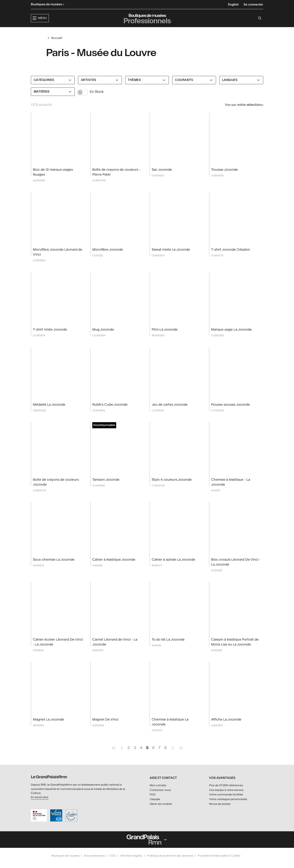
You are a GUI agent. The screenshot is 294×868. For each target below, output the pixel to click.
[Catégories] (53, 88)
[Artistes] (100, 88)
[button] (94, 32)
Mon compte (158, 793)
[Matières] (53, 99)
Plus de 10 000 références (226, 793)
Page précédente (122, 754)
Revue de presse (220, 812)
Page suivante (173, 754)
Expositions (120, 32)
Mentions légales (131, 863)
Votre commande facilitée (226, 802)
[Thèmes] (147, 88)
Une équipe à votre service (226, 798)
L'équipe (155, 807)
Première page (114, 754)
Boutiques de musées (65, 863)
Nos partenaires (94, 863)
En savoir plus (40, 805)
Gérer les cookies (161, 812)
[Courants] (194, 88)
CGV (112, 863)
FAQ (153, 802)
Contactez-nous (160, 798)
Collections (148, 32)
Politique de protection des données (170, 863)
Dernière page (180, 754)
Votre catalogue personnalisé (228, 807)
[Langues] (241, 88)
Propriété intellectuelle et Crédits (219, 863)
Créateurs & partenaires (188, 32)
